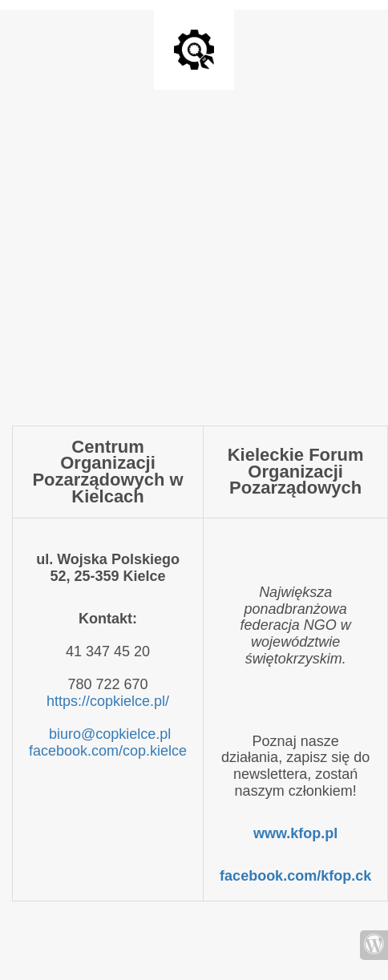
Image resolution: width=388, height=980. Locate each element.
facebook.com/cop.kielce (108, 751)
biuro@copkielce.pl (110, 734)
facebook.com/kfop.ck (295, 876)
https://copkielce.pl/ (108, 701)
